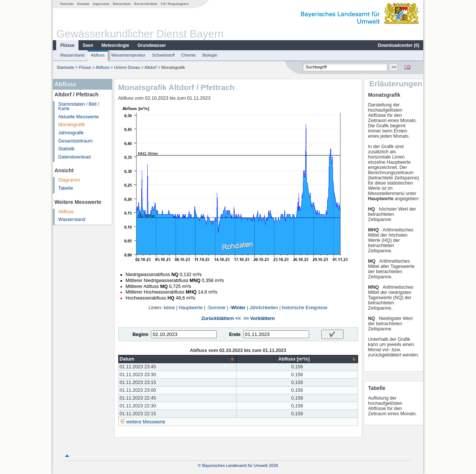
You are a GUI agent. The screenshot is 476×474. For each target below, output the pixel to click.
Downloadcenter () (398, 45)
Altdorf (151, 67)
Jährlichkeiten (264, 308)
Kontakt (83, 4)
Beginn (140, 334)
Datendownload (75, 157)
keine (169, 308)
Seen (88, 45)
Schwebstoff (163, 55)
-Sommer (216, 308)
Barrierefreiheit (146, 4)
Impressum (101, 4)
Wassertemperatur (128, 55)
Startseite (67, 4)
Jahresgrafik (71, 133)
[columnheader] (177, 359)
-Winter (237, 308)
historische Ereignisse (305, 308)
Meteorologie (115, 45)
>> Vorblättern (259, 318)
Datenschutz (122, 4)
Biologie (210, 55)
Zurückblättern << (221, 318)
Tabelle (66, 188)
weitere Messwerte (146, 422)
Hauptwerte (191, 308)
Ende (235, 334)
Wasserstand (72, 55)
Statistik (67, 149)
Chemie (189, 55)
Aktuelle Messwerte (79, 117)
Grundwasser (152, 45)
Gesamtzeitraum (75, 141)
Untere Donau (127, 67)
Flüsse (67, 45)
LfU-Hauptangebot (175, 4)
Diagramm (69, 180)
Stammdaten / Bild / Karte (79, 107)
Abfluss (98, 55)
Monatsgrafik (72, 125)
